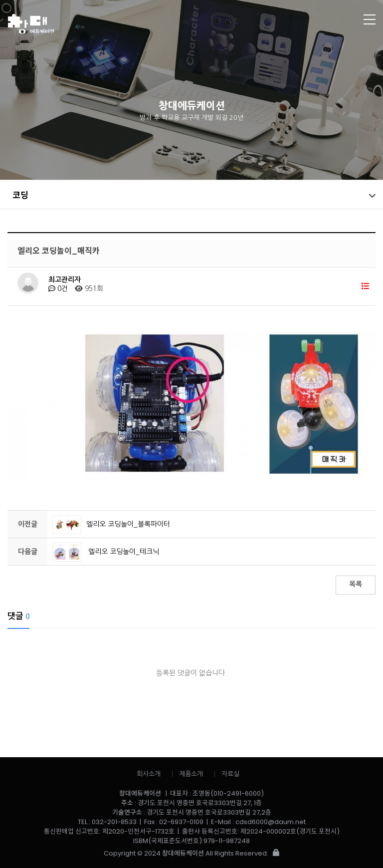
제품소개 (191, 774)
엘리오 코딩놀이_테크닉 (106, 552)
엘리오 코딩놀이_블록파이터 (111, 524)
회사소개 (149, 774)
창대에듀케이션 (153, 24)
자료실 (230, 774)
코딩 (20, 194)
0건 (58, 289)
